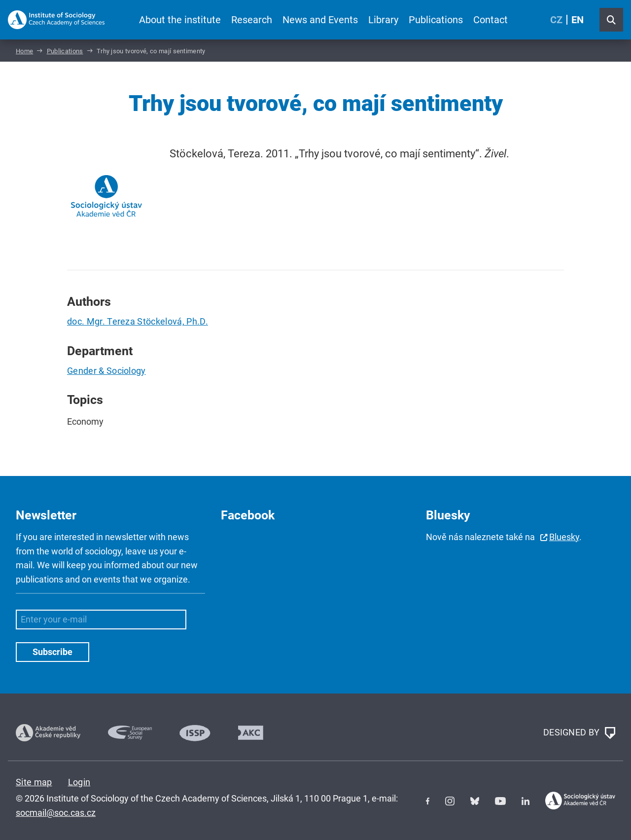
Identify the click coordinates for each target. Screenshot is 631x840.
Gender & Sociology (106, 371)
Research (252, 20)
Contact (491, 20)
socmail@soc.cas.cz (56, 813)
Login (79, 782)
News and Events (320, 20)
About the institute (180, 20)
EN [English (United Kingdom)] (578, 20)
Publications (436, 20)
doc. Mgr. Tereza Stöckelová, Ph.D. (138, 321)
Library (383, 20)
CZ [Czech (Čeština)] (556, 20)
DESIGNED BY (579, 733)
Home (24, 51)
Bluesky (564, 537)
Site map (34, 782)
